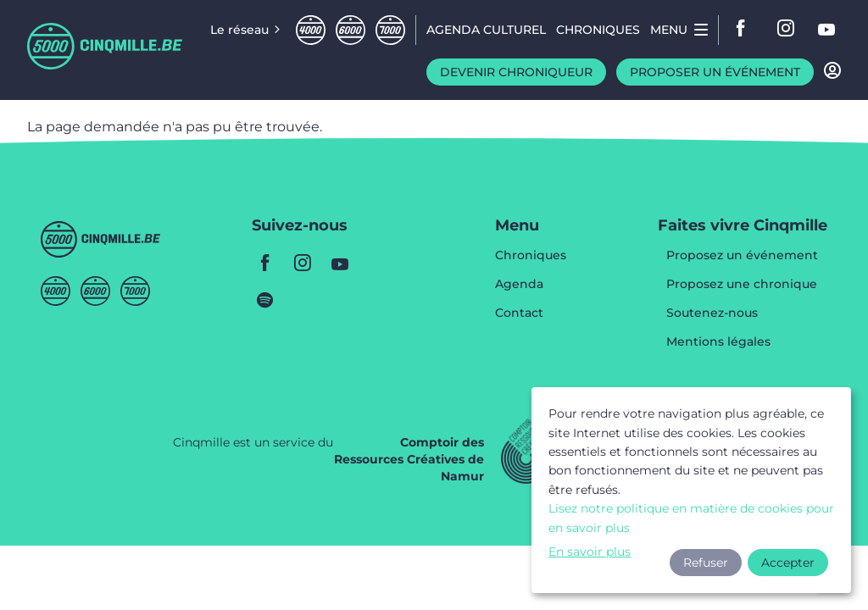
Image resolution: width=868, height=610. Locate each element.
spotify (265, 300)
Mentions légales (718, 341)
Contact (519, 313)
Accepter (788, 563)
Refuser (706, 563)
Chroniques (531, 256)
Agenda (519, 285)
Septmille (390, 30)
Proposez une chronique (742, 285)
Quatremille (311, 30)
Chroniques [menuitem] (598, 30)
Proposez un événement (742, 256)
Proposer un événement (715, 72)
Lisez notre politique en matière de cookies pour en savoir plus (691, 518)
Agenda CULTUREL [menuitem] (486, 30)
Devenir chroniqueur (516, 72)
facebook (746, 30)
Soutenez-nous (712, 313)
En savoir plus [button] (590, 552)
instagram (787, 30)
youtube (827, 30)
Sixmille (351, 30)
